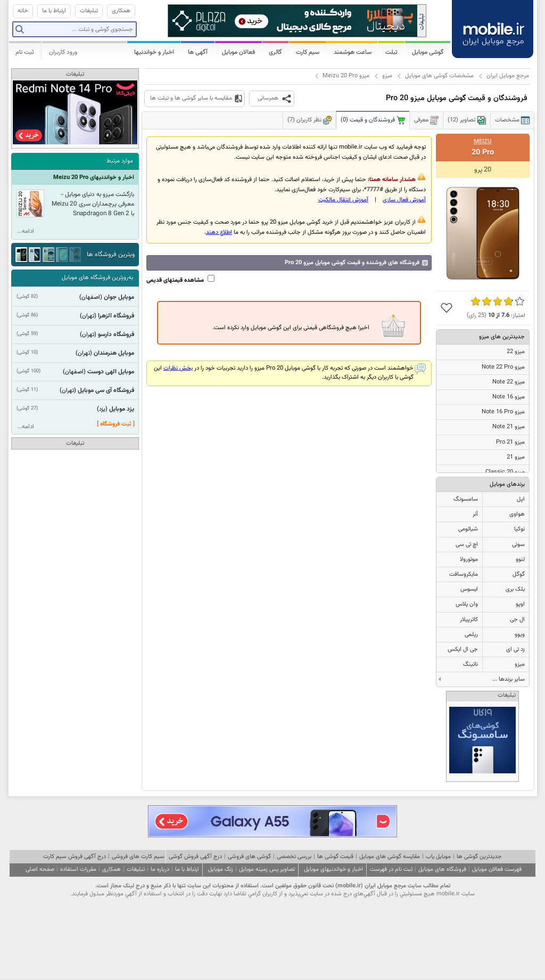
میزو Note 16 (509, 397)
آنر (475, 514)
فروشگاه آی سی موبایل (106, 390)
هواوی (517, 514)
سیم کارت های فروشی (138, 857)
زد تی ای (515, 650)
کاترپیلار (469, 620)
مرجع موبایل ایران (508, 76)
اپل (521, 499)
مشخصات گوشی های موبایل (439, 76)
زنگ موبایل (221, 869)
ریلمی (471, 635)
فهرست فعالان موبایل (497, 869)
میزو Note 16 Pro (503, 412)
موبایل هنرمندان (114, 353)
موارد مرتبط (120, 161)
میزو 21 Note (509, 427)
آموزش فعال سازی (404, 200)
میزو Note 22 (509, 382)
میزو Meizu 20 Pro (346, 76)
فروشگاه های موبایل (442, 869)
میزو (387, 76)
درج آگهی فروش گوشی (195, 857)
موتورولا (469, 560)
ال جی (517, 620)
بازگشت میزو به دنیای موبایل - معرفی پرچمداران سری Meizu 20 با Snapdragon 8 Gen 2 (93, 204)
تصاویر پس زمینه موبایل (267, 869)
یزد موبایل (122, 409)
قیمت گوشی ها (335, 857)
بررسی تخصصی (294, 857)
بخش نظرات (178, 368)
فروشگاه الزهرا (116, 316)
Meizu (483, 142)
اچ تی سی (467, 545)
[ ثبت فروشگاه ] (116, 424)
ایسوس (469, 589)
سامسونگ (466, 499)
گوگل (519, 574)
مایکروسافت (464, 574)
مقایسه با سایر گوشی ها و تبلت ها (191, 98)
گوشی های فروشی (249, 857)
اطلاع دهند (219, 232)
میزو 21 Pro (510, 442)
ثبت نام (25, 52)
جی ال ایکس (463, 650)
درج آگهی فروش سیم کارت (75, 857)
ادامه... (26, 231)
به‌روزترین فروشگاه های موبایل (97, 278)
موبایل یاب (438, 857)
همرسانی (268, 98)
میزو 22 (516, 352)
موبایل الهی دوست (111, 372)
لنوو (520, 560)
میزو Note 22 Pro (503, 367)
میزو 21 (516, 457)
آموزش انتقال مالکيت (343, 200)
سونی (518, 545)
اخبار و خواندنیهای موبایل (333, 869)
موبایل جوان (119, 297)
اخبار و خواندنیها (154, 52)
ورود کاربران (63, 52)
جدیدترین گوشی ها (479, 857)
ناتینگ (470, 664)
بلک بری (515, 589)
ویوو (520, 635)
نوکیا (519, 529)
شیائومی (468, 529)
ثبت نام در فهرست (391, 869)
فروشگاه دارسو (116, 334)
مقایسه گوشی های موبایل (390, 857)
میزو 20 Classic (505, 472)
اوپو (520, 604)
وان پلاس (467, 604)
